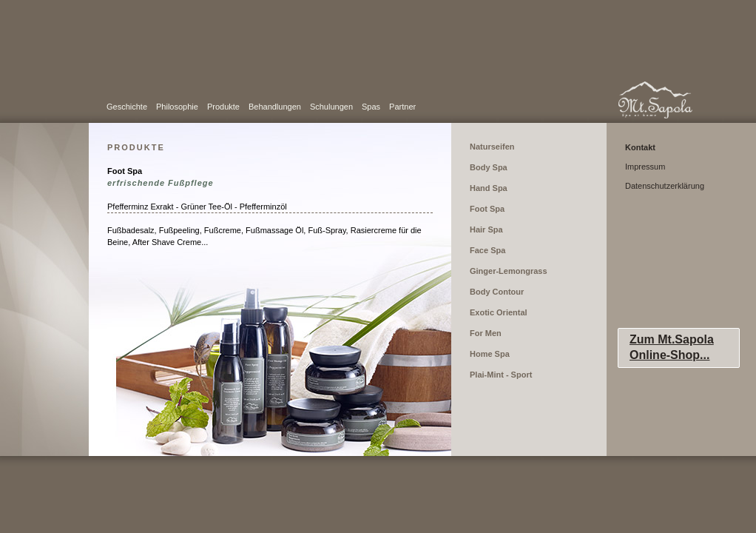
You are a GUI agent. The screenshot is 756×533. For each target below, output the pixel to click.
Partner (402, 107)
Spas (371, 107)
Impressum (645, 167)
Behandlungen (275, 107)
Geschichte (127, 107)
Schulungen (331, 107)
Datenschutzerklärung (665, 186)
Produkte (223, 107)
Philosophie (177, 107)
